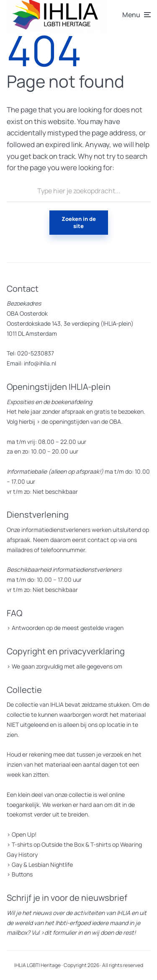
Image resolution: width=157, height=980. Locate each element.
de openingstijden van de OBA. (81, 421)
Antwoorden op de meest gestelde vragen (68, 628)
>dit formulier (59, 932)
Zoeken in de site (79, 222)
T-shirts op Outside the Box (48, 844)
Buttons (22, 874)
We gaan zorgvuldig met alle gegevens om (67, 666)
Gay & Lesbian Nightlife (42, 865)
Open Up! (24, 834)
